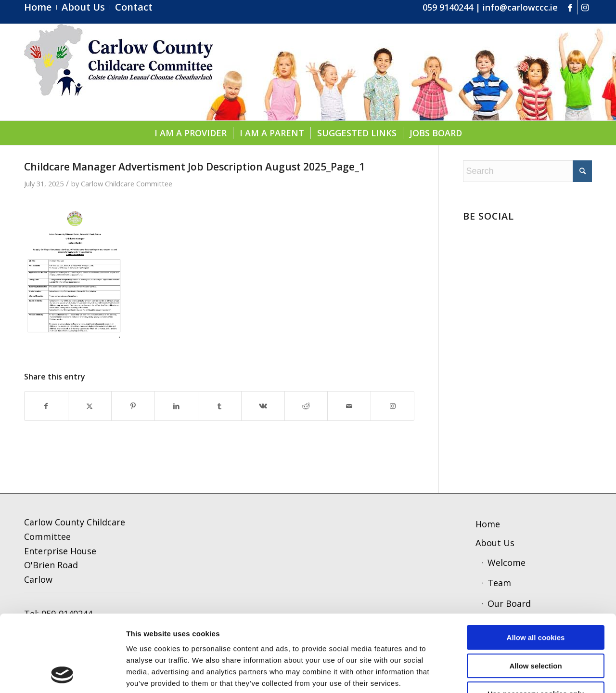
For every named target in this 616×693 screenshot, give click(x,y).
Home (488, 524)
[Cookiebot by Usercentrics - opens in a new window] (62, 674)
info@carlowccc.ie (520, 7)
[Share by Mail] (349, 406)
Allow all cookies (536, 566)
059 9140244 (448, 7)
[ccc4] (118, 72)
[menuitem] (40, 7)
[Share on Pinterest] (133, 406)
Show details (503, 674)
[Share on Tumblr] (220, 406)
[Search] (527, 171)
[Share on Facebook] (46, 406)
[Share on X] (90, 406)
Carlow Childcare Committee (127, 183)
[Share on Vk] (263, 406)
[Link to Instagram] (585, 7)
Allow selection (535, 594)
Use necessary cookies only (536, 622)
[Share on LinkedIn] (176, 406)
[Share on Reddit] (306, 406)
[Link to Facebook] (570, 7)
